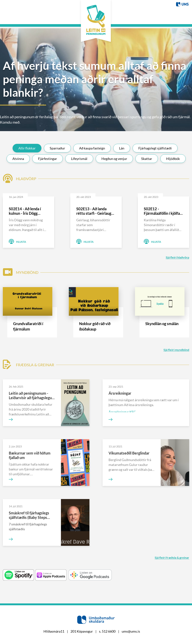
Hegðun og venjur (114, 157)
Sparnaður (57, 147)
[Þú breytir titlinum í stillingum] (182, 4)
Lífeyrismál (79, 157)
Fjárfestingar (48, 157)
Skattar (147, 157)
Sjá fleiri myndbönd (176, 348)
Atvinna (18, 157)
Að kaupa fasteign (92, 147)
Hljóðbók (173, 157)
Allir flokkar (27, 147)
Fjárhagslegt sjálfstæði (155, 147)
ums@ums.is (131, 631)
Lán (122, 147)
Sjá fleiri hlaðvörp (177, 256)
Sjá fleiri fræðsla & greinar (172, 556)
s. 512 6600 (107, 631)
